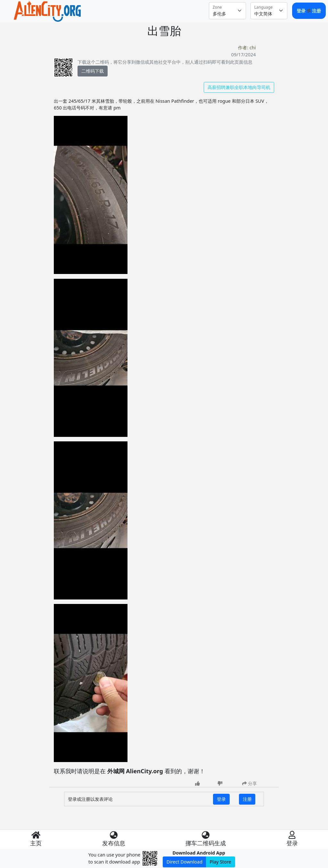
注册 (316, 11)
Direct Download (184, 862)
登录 (302, 11)
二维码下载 (93, 71)
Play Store (221, 862)
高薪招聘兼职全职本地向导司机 (239, 87)
